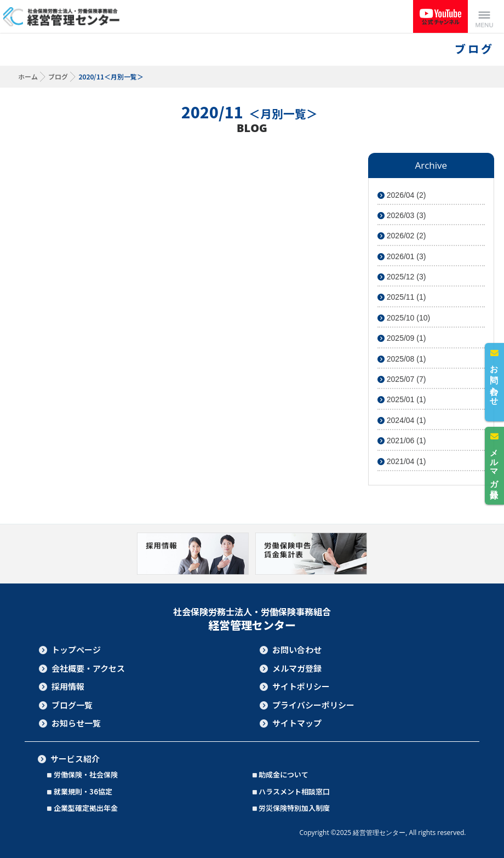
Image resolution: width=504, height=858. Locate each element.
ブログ (58, 76)
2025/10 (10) (404, 318)
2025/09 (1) (402, 338)
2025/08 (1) (402, 359)
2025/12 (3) (402, 277)
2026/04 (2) (402, 195)
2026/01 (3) (402, 256)
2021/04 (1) (402, 461)
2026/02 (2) (402, 236)
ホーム (28, 76)
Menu (484, 16)
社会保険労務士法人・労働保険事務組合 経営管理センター (63, 16)
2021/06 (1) (402, 441)
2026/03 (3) (402, 215)
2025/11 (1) (402, 297)
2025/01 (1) (402, 399)
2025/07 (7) (402, 379)
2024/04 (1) (402, 420)
